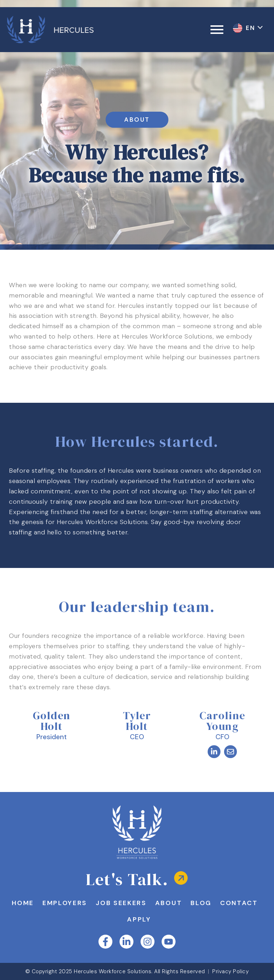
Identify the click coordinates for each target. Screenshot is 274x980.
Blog (227, 903)
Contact (122, 919)
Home (43, 903)
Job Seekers (144, 903)
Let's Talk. (127, 879)
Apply (163, 919)
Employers (86, 903)
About (193, 903)
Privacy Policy (230, 971)
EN (252, 28)
